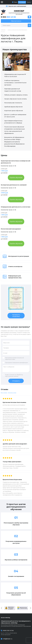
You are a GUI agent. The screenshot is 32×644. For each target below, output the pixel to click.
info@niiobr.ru (8, 639)
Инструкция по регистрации (19, 256)
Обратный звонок (16, 21)
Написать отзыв (12, 393)
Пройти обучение (16, 178)
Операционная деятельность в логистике (16, 207)
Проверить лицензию (16, 316)
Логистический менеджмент (11, 229)
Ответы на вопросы (15, 266)
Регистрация (22, 2)
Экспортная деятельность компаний (14, 185)
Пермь (15, 2)
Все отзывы (4, 393)
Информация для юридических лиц (15, 277)
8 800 (8, 17)
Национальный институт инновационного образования (19, 12)
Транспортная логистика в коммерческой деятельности (16, 162)
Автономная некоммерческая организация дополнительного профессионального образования (16, 624)
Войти (29, 2)
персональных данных (12, 376)
